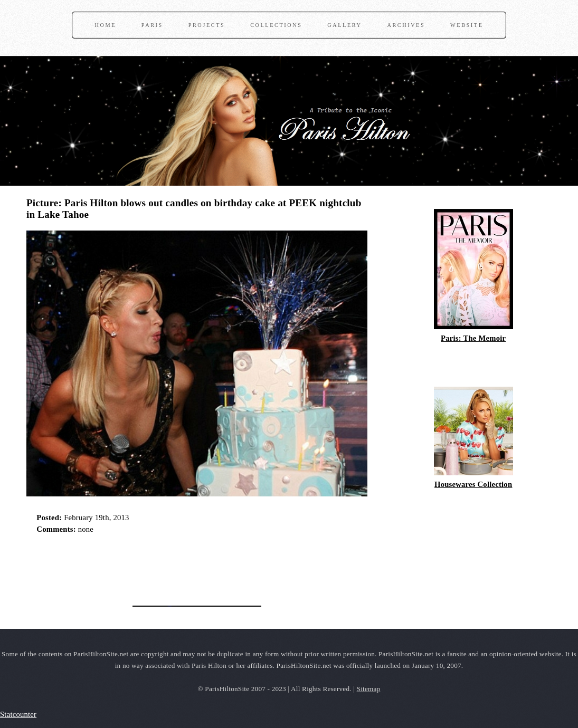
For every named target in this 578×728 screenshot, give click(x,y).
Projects (207, 25)
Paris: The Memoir (473, 338)
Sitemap (369, 689)
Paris (152, 25)
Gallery (344, 25)
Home (106, 25)
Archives (406, 25)
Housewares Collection (473, 484)
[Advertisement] (150, 567)
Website (467, 25)
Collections (276, 25)
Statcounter (18, 714)
